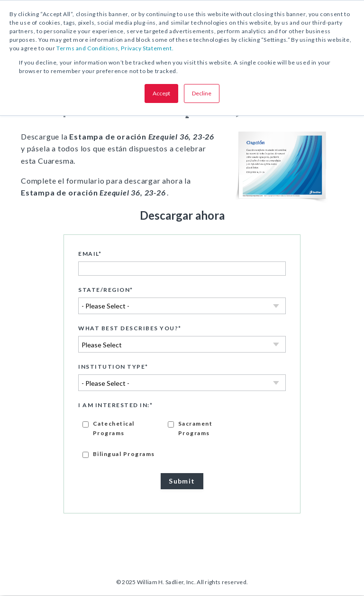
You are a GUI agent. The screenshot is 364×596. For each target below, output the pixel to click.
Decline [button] (202, 93)
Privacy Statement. (147, 48)
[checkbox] (182, 439)
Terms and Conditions (87, 48)
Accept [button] (161, 93)
